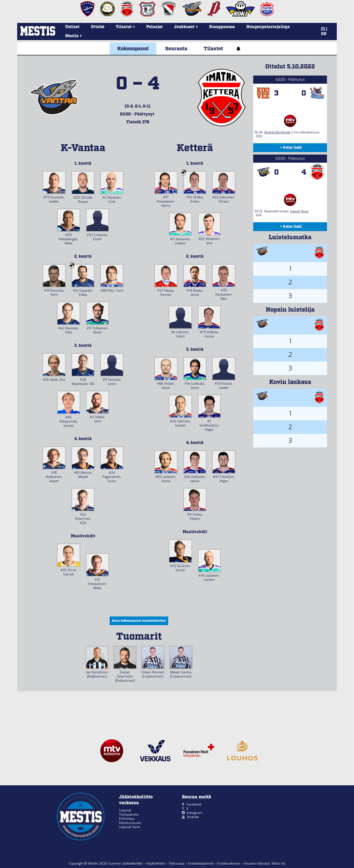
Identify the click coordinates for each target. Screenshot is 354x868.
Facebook (194, 804)
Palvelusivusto (130, 823)
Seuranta (176, 49)
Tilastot (213, 49)
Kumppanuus (222, 27)
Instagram (194, 813)
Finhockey (127, 819)
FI (323, 29)
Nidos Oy (278, 863)
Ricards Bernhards (277, 132)
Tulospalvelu (129, 814)
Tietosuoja (177, 863)
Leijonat (125, 810)
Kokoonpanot (133, 49)
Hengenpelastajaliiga (268, 27)
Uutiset (72, 27)
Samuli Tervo (299, 211)
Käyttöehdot (156, 863)
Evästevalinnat (228, 863)
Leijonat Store (130, 827)
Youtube (193, 817)
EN (324, 34)
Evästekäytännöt (201, 863)
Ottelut (98, 27)
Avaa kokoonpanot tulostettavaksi (139, 621)
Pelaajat (155, 27)
